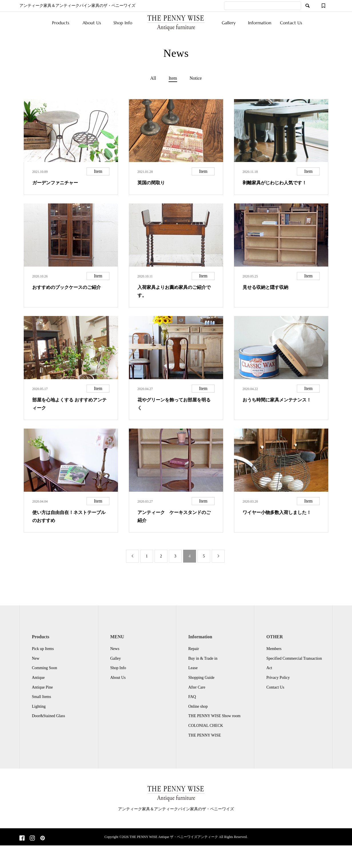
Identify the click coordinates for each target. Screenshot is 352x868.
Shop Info (123, 23)
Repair (194, 649)
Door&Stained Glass (48, 716)
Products (61, 23)
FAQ (192, 697)
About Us (92, 23)
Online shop (198, 706)
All (153, 78)
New (35, 658)
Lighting (39, 706)
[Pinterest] (43, 839)
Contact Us (291, 23)
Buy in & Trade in (203, 658)
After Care (197, 687)
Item (173, 78)
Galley (116, 658)
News (115, 649)
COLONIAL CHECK (206, 726)
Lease (193, 668)
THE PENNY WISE (205, 735)
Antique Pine (42, 687)
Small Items (41, 697)
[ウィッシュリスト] (323, 6)
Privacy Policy (278, 678)
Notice (196, 78)
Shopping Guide (201, 678)
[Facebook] (22, 839)
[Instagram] (32, 839)
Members (274, 649)
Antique (38, 678)
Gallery (229, 23)
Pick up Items (43, 649)
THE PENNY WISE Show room (214, 716)
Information (260, 23)
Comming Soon (44, 668)
